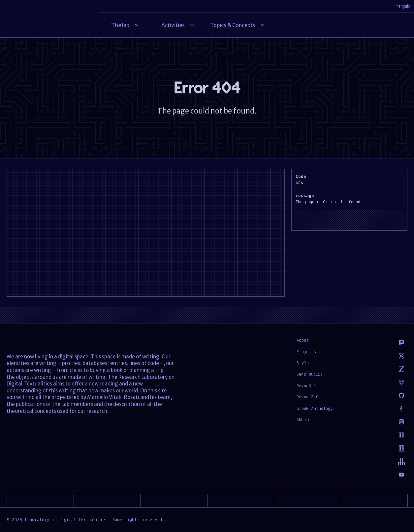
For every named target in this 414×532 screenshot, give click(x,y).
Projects (306, 351)
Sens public (310, 374)
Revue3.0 (306, 385)
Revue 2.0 (308, 397)
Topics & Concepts (238, 25)
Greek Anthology (315, 408)
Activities (178, 25)
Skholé (303, 419)
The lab (126, 25)
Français (402, 6)
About (303, 340)
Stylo (303, 363)
